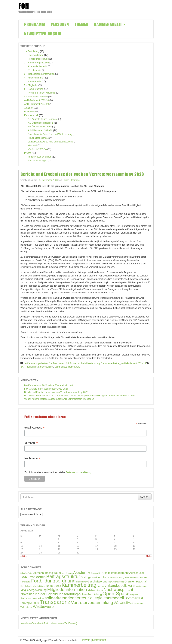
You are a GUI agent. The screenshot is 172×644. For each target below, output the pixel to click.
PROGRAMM (35, 24)
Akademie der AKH (37, 66)
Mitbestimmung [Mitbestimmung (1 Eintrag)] (140, 586)
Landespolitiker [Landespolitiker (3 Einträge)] (121, 586)
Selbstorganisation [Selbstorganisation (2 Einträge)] (32, 598)
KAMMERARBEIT (109, 24)
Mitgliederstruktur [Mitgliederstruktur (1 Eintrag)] (95, 590)
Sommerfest (61, 367)
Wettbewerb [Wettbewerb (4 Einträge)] (43, 606)
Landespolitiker (46, 367)
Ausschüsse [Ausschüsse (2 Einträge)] (137, 573)
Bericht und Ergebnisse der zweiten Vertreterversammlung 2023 (82, 174)
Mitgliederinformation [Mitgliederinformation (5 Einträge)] (67, 589)
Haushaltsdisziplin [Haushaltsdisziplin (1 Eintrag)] (28, 586)
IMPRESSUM (99, 640)
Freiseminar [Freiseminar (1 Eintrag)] (81, 582)
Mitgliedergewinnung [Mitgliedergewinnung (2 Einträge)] (34, 590)
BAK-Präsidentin (29, 367)
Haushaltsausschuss (38, 138)
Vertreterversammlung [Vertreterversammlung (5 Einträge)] (92, 602)
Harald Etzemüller (71, 180)
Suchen (145, 497)
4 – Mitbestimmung (34, 78)
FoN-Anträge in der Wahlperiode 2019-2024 (46, 389)
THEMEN (82, 24)
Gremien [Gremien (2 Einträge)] (130, 581)
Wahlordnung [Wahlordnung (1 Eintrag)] (26, 607)
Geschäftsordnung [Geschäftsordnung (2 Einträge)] (99, 581)
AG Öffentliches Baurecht (41, 123)
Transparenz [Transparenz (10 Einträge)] (55, 602)
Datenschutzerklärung (79, 472)
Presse (28, 153)
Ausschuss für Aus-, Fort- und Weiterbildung (50, 134)
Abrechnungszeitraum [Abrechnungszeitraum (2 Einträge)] (47, 573)
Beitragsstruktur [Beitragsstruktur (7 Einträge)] (63, 576)
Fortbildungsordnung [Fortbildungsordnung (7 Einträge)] (53, 581)
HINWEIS (86, 640)
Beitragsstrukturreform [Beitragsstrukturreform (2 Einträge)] (95, 577)
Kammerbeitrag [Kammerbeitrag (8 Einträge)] (79, 585)
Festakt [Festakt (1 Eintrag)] (144, 577)
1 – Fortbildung (32, 51)
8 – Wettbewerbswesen (36, 97)
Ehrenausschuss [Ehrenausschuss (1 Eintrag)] (132, 577)
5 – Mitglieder (31, 85)
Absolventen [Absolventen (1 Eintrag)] (67, 573)
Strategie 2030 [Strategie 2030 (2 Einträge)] (30, 603)
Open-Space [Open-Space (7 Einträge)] (116, 594)
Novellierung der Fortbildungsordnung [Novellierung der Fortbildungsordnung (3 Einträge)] (49, 594)
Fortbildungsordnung (38, 59)
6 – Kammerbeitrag (34, 89)
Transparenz (74, 367)
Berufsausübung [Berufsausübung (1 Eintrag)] (117, 577)
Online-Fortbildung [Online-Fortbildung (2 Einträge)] (90, 594)
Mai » (149, 556)
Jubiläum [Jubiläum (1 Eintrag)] (41, 586)
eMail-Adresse (34, 428)
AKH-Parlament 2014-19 (40, 130)
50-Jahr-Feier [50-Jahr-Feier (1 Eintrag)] (26, 573)
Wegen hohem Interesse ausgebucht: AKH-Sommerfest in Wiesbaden (59, 399)
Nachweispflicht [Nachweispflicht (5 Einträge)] (118, 589)
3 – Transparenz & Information (39, 74)
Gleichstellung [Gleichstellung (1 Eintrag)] (118, 582)
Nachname (32, 458)
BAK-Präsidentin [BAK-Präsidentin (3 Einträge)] (33, 577)
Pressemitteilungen (38, 161)
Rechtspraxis (34, 70)
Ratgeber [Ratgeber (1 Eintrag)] (134, 595)
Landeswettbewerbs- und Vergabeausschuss (50, 142)
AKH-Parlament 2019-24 (37, 100)
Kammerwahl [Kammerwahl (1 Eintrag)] (103, 586)
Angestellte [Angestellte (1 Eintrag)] (96, 573)
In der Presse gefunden (40, 157)
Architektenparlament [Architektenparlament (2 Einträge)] (115, 573)
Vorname (31, 443)
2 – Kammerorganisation (37, 63)
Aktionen (29, 108)
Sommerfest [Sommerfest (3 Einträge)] (134, 598)
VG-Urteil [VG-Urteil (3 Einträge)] (121, 603)
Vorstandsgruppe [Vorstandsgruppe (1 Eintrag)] (136, 603)
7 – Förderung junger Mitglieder (40, 93)
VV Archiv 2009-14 (37, 149)
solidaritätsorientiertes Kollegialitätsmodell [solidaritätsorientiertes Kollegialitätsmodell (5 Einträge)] (84, 598)
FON (24, 6)
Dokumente (30, 112)
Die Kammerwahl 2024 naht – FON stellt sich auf (49, 385)
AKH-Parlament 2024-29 (37, 104)
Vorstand (32, 145)
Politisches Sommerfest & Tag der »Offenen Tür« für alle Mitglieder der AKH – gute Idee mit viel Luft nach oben (80, 396)
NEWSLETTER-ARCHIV (43, 34)
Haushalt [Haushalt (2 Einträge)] (142, 581)
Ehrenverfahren (36, 55)
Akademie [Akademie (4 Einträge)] (82, 572)
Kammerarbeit (31, 115)
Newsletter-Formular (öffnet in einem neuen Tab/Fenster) (49, 623)
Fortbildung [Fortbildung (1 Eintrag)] (25, 582)
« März (24, 556)
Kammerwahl (35, 81)
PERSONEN (60, 24)
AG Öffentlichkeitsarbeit (40, 127)
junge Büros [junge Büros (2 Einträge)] (53, 586)
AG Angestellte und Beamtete (43, 119)
